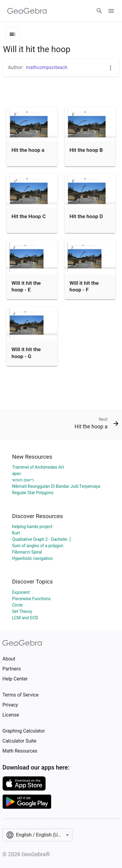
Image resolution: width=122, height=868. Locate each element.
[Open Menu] (111, 11)
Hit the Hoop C (29, 216)
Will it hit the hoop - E (26, 286)
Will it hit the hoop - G (26, 353)
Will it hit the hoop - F (84, 286)
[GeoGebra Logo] (27, 11)
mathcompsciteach (47, 67)
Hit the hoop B (86, 150)
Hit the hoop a (28, 150)
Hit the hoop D (86, 216)
